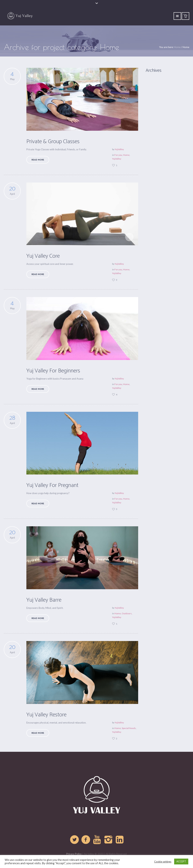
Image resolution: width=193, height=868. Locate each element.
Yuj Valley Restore (46, 715)
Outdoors (127, 613)
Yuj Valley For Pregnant (52, 485)
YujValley (119, 149)
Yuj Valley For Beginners (53, 371)
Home (177, 47)
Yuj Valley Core (43, 256)
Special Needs (129, 728)
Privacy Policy (74, 854)
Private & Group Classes (53, 142)
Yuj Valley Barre (44, 600)
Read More (38, 160)
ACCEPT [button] (181, 861)
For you (118, 155)
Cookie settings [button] (163, 862)
